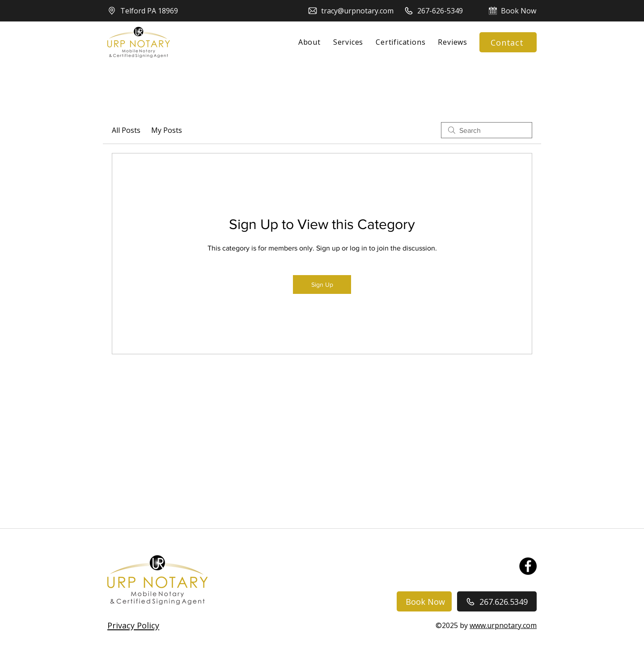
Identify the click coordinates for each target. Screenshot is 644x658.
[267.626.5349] (497, 601)
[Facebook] (528, 566)
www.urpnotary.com (503, 625)
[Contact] (508, 42)
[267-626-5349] (433, 11)
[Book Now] (513, 11)
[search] (487, 130)
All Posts (126, 130)
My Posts (167, 130)
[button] (133, 625)
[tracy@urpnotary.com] (351, 11)
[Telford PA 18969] (143, 11)
